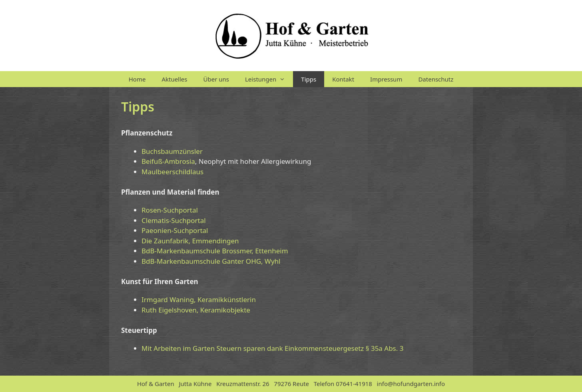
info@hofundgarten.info (411, 384)
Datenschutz (436, 79)
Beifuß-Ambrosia (168, 161)
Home (137, 79)
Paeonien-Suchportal (175, 230)
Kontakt (343, 79)
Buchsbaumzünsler (172, 151)
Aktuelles (174, 79)
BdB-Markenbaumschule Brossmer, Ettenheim (215, 251)
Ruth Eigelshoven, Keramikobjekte (196, 310)
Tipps (309, 79)
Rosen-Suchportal (170, 210)
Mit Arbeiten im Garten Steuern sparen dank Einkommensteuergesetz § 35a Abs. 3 (272, 348)
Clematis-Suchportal (174, 220)
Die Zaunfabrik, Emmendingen (190, 241)
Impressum (386, 79)
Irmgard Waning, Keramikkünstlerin (199, 299)
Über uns (216, 79)
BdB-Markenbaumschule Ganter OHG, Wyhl (211, 261)
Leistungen (269, 79)
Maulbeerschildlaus (172, 172)
